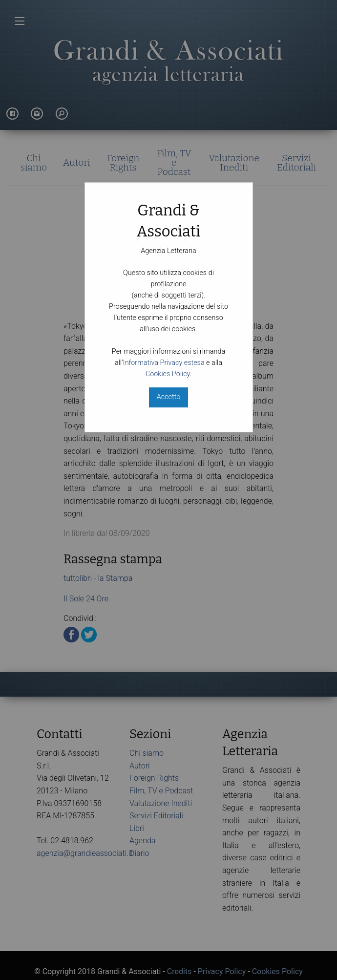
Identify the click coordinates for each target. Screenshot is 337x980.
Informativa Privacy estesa (164, 363)
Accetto (168, 397)
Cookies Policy (168, 374)
